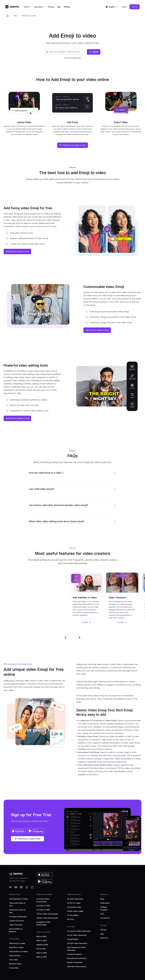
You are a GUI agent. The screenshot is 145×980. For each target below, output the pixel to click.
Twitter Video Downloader (47, 903)
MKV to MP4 (42, 942)
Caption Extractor (17, 905)
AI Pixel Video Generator (77, 928)
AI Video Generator (75, 883)
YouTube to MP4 (43, 894)
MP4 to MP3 (41, 921)
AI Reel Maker (73, 924)
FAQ (102, 898)
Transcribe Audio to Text (17, 896)
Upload (94, 52)
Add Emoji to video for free (73, 145)
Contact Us (105, 903)
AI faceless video (74, 892)
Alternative (105, 888)
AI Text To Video (74, 888)
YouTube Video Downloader (43, 885)
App (59, 7)
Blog (102, 883)
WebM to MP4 (42, 929)
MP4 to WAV (42, 925)
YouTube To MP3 (43, 890)
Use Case (40, 7)
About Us (104, 922)
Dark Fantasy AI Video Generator (76, 933)
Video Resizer (15, 940)
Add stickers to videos (19, 936)
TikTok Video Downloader (47, 898)
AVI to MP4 (41, 933)
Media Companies (75, 947)
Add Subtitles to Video (19, 883)
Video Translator (16, 909)
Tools (27, 7)
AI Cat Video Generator (77, 920)
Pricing (51, 7)
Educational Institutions (77, 943)
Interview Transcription (77, 951)
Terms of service (49, 966)
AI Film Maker (73, 900)
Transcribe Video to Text (17, 889)
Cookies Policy (76, 966)
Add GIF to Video (16, 932)
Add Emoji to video (17, 928)
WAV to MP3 (42, 937)
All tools (71, 904)
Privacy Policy (63, 966)
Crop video (14, 952)
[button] (135, 7)
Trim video (14, 944)
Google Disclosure (91, 966)
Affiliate (67, 7)
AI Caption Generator (18, 901)
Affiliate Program (104, 893)
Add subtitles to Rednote (16, 915)
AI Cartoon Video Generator (79, 916)
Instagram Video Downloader (43, 908)
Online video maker (75, 896)
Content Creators (74, 939)
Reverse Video (15, 948)
